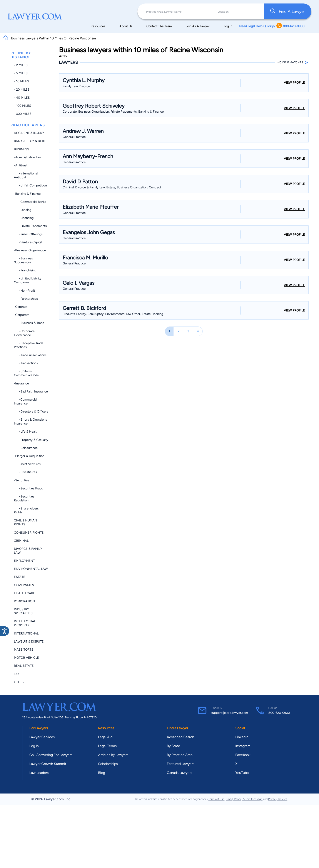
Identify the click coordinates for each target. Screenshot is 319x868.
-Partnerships (26, 299)
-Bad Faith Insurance (31, 391)
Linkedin (242, 737)
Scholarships (108, 764)
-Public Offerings (28, 234)
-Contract (21, 307)
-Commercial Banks (30, 202)
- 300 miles (23, 114)
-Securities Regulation (24, 498)
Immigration (24, 601)
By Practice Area (180, 755)
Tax (17, 674)
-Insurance (21, 383)
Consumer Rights (29, 533)
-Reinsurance (26, 448)
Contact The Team (159, 26)
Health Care (24, 593)
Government (25, 585)
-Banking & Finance (27, 194)
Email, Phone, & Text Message (244, 799)
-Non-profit (24, 291)
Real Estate (24, 666)
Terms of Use (216, 799)
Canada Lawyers (179, 773)
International (26, 633)
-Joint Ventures (27, 464)
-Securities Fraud (28, 488)
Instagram (243, 746)
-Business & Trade (29, 323)
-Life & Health (26, 431)
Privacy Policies (278, 799)
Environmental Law (31, 569)
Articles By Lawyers (113, 755)
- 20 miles (22, 90)
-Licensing (24, 218)
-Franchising (25, 270)
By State (173, 746)
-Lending (23, 210)
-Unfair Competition (30, 185)
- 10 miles (22, 81)
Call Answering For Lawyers (51, 755)
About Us (126, 26)
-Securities (22, 480)
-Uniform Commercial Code (26, 373)
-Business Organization (30, 250)
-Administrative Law (28, 157)
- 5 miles (21, 73)
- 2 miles (21, 65)
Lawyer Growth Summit (48, 764)
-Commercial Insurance (25, 401)
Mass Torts (24, 650)
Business (22, 149)
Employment (24, 561)
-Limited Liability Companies (28, 280)
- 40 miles (22, 98)
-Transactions (26, 363)
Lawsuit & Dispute (29, 641)
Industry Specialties (23, 611)
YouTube (242, 773)
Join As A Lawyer (198, 26)
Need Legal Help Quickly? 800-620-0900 (272, 26)
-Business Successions (23, 260)
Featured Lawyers (180, 764)
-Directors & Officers (31, 411)
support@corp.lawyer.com (229, 713)
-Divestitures (25, 472)
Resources (98, 26)
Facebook (243, 755)
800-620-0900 (279, 713)
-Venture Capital (28, 242)
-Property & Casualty (31, 440)
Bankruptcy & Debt (30, 141)
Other (19, 682)
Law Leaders (39, 773)
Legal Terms (107, 746)
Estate (20, 577)
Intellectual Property (25, 623)
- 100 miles (23, 106)
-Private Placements (30, 226)
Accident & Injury (29, 133)
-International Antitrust (26, 175)
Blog (102, 773)
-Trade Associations (30, 355)
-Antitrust (21, 165)
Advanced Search (180, 737)
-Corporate (22, 315)
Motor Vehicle (26, 658)
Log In (228, 26)
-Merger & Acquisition (29, 456)
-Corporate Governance (24, 333)
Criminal (21, 541)
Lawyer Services (42, 737)
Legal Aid (105, 737)
